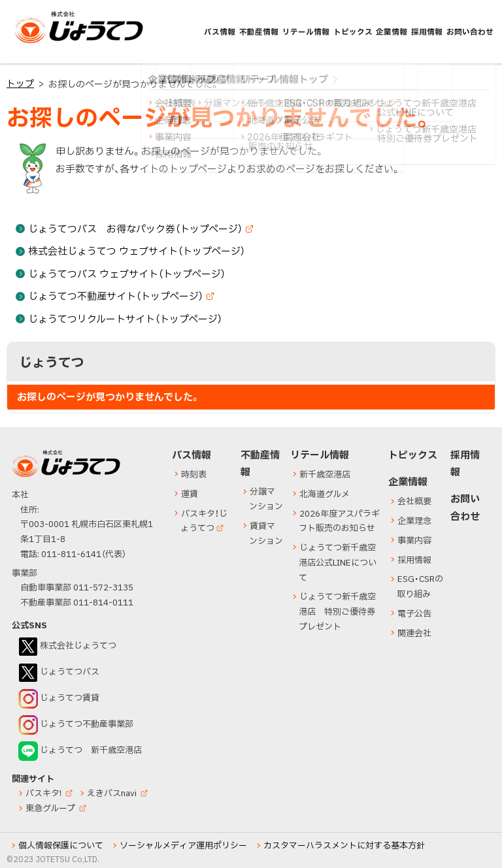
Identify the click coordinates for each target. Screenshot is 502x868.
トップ (20, 84)
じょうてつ (41, 42)
